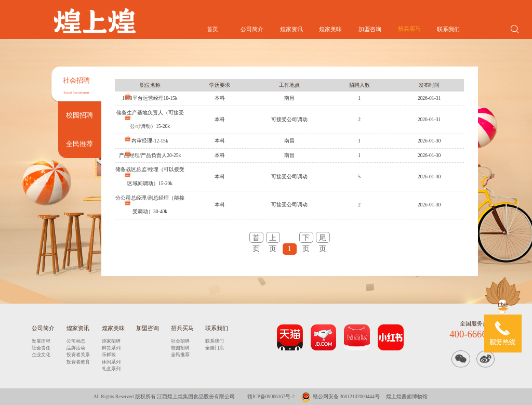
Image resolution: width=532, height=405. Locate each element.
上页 (273, 238)
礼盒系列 (111, 369)
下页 (306, 238)
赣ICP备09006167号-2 (271, 396)
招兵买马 (409, 29)
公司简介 (252, 29)
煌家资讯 (291, 29)
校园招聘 (180, 348)
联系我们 (448, 29)
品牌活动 (76, 348)
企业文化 (41, 355)
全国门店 (215, 348)
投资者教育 (78, 362)
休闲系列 (111, 362)
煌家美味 (330, 29)
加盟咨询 (370, 29)
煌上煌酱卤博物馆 (407, 396)
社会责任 (41, 348)
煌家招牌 (111, 341)
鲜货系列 (111, 348)
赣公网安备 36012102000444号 (340, 396)
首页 (212, 29)
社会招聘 (180, 341)
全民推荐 (180, 355)
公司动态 (76, 341)
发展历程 (41, 341)
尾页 (323, 238)
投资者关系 (78, 355)
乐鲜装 (109, 355)
